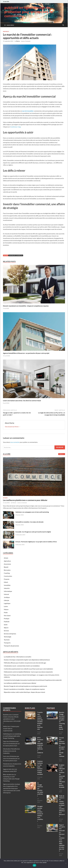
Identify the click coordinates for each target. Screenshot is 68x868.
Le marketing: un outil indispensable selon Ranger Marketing (12, 736)
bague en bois (7, 769)
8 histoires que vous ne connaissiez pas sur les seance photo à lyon (11, 743)
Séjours (6, 628)
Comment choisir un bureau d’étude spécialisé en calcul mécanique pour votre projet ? (12, 719)
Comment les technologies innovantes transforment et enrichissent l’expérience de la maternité (33, 680)
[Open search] (63, 25)
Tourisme (7, 640)
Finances (7, 579)
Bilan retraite (7, 774)
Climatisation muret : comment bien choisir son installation (22, 666)
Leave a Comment (26, 41)
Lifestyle (6, 600)
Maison (6, 609)
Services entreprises (10, 634)
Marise (18, 41)
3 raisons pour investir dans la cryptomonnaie (11, 728)
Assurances (7, 564)
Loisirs (6, 606)
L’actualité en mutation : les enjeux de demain (29, 522)
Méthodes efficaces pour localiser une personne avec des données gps (25, 663)
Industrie (7, 588)
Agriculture (7, 561)
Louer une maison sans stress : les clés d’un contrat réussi (22, 401)
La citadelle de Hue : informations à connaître (18, 657)
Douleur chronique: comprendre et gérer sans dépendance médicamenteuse (27, 660)
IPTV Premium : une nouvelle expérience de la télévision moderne (40, 745)
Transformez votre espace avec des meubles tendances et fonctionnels (40, 721)
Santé (6, 625)
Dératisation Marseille (10, 749)
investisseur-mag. (15, 127)
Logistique (7, 603)
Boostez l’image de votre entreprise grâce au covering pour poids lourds (25, 686)
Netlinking (6, 734)
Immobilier (6, 32)
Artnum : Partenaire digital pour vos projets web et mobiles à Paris (36, 542)
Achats (6, 558)
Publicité (7, 622)
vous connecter (15, 442)
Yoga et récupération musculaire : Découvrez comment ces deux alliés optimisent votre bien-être (62, 838)
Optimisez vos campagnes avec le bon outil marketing (32, 512)
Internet (5, 498)
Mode (6, 612)
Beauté (6, 567)
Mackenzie (6, 764)
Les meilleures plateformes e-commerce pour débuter (25, 500)
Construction (8, 576)
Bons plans (7, 570)
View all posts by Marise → (13, 427)
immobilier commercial (16, 255)
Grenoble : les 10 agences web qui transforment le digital (33, 532)
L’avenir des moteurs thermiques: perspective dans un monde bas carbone (62, 747)
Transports (7, 643)
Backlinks (6, 715)
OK (34, 865)
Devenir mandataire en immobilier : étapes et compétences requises (26, 306)
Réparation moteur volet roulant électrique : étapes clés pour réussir (25, 692)
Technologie (8, 637)
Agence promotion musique (12, 784)
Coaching (7, 573)
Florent (14, 503)
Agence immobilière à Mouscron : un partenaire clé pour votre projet (26, 353)
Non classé (7, 615)
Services (6, 631)
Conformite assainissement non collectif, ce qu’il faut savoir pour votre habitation (28, 669)
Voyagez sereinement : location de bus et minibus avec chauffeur (40, 814)
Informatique (8, 591)
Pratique (7, 618)
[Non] (66, 863)
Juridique (7, 597)
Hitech (6, 582)
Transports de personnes (11, 646)
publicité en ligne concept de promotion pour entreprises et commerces (28, 12)
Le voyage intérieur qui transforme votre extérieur (40, 789)
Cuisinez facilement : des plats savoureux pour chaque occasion (40, 768)
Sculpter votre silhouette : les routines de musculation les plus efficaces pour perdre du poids (62, 776)
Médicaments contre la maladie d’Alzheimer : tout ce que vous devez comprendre (28, 672)
